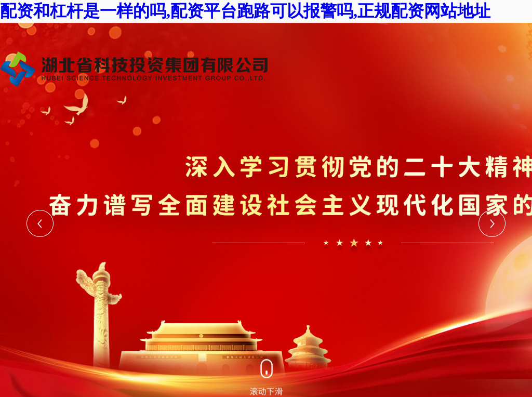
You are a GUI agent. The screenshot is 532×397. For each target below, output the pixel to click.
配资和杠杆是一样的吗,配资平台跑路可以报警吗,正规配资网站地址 (245, 11)
